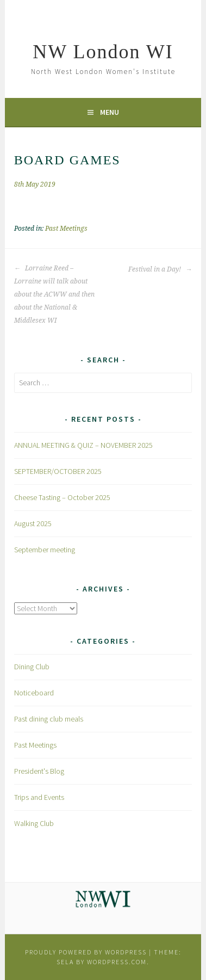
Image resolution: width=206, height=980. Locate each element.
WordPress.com (117, 962)
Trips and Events (39, 797)
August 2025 (33, 523)
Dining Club (32, 667)
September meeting (45, 550)
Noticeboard (34, 693)
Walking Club (34, 823)
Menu (110, 112)
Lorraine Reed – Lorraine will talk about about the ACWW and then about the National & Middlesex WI (54, 294)
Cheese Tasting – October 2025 (62, 497)
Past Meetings (66, 229)
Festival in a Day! (160, 269)
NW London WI (103, 52)
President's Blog (39, 771)
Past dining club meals (49, 719)
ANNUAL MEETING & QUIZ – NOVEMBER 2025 (83, 445)
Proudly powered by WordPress (86, 952)
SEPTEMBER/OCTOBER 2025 (58, 471)
